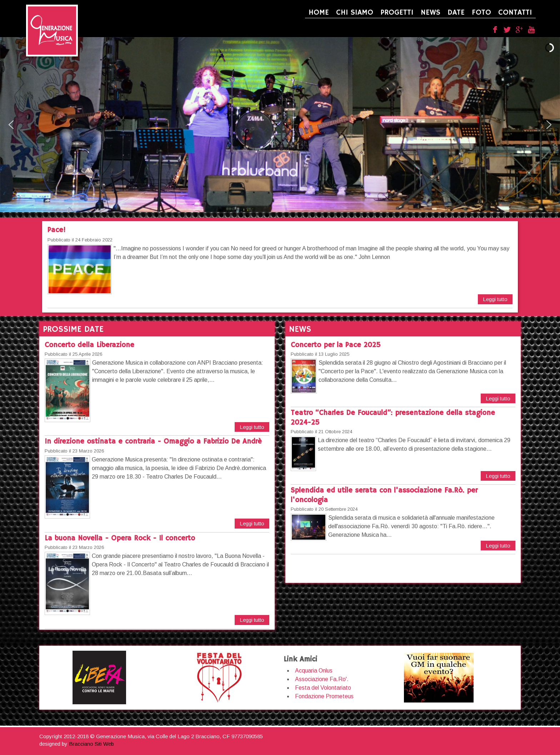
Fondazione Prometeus (324, 696)
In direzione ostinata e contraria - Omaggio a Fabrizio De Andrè (153, 442)
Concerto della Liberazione (89, 345)
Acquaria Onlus (314, 671)
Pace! (57, 230)
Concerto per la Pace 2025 (336, 345)
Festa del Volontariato (323, 688)
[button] (11, 125)
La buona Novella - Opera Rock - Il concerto (120, 538)
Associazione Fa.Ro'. (322, 679)
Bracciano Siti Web (91, 744)
